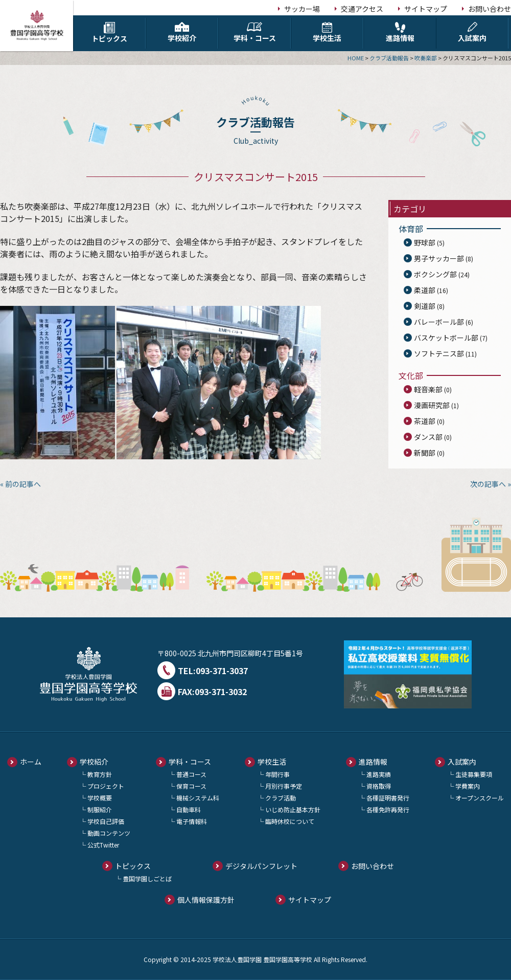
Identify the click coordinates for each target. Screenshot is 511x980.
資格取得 (379, 786)
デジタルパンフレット (261, 866)
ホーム (31, 762)
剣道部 (425, 306)
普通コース (191, 774)
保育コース (191, 786)
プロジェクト (106, 786)
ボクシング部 (435, 274)
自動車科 (189, 809)
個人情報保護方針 (206, 900)
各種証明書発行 (388, 798)
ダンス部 (428, 437)
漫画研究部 (432, 405)
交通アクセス (362, 9)
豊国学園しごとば (147, 878)
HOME (356, 58)
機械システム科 (198, 798)
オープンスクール (480, 798)
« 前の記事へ (20, 484)
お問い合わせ (490, 9)
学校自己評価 (106, 821)
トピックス (109, 33)
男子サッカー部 (439, 258)
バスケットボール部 (446, 338)
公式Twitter (103, 845)
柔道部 (425, 290)
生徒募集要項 (474, 774)
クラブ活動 (281, 798)
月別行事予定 (284, 786)
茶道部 (425, 421)
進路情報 (400, 32)
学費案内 (468, 786)
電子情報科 (192, 821)
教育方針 (100, 774)
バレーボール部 (439, 322)
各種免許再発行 (388, 809)
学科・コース (254, 32)
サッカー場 (302, 9)
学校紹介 (182, 32)
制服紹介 (100, 809)
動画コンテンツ (109, 833)
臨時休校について (290, 821)
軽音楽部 (428, 389)
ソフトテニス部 (439, 353)
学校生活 (327, 32)
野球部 (425, 242)
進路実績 (379, 774)
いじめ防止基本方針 (293, 809)
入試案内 (472, 32)
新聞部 (425, 453)
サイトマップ (426, 9)
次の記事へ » (491, 484)
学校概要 (100, 798)
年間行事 (277, 774)
